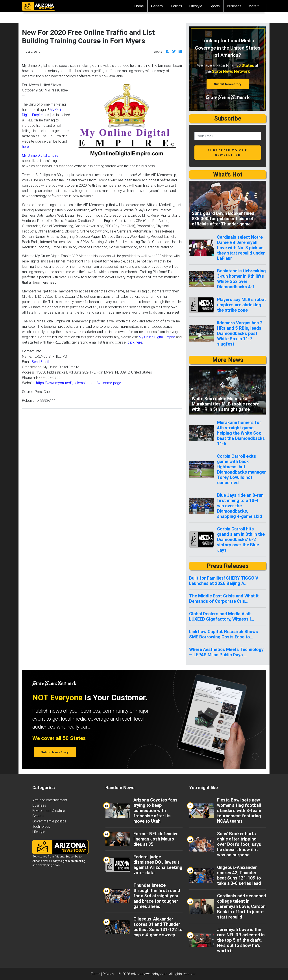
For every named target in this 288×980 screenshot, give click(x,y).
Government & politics (49, 821)
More (252, 6)
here (25, 147)
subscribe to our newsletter (228, 152)
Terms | (97, 974)
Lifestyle (196, 6)
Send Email (40, 362)
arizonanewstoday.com (149, 974)
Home (141, 6)
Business (234, 6)
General (157, 6)
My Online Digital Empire (40, 155)
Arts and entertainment (50, 800)
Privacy (108, 974)
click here (135, 342)
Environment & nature (49, 811)
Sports (214, 6)
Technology (41, 826)
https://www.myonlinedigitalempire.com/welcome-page (79, 383)
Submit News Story (228, 84)
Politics (176, 6)
